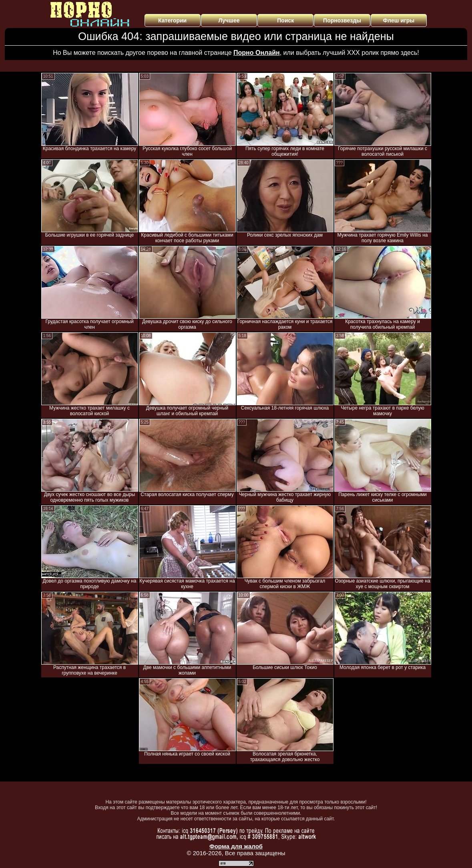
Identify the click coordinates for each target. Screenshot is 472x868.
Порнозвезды (342, 20)
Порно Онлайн (257, 53)
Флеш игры (399, 20)
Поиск (285, 20)
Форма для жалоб (236, 846)
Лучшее (229, 20)
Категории (172, 20)
